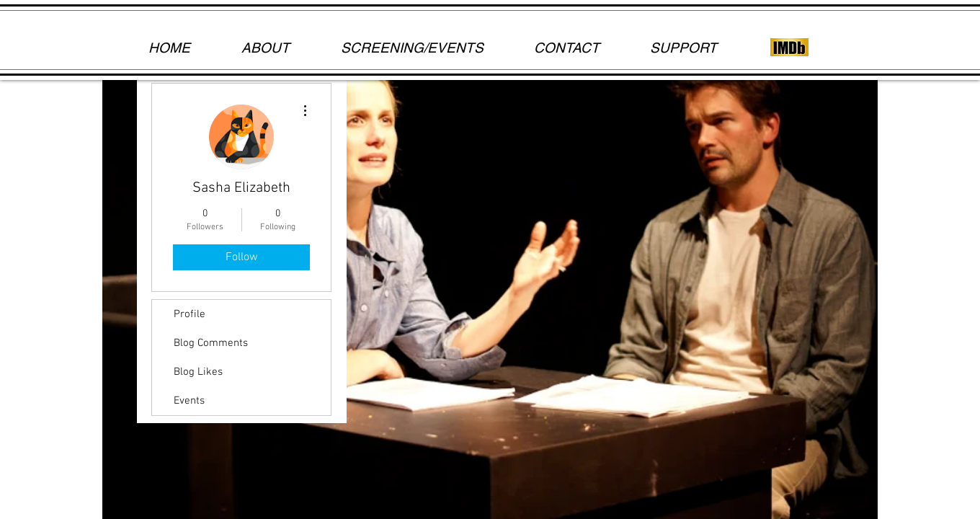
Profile (190, 314)
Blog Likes (198, 372)
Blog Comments (211, 343)
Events (189, 401)
